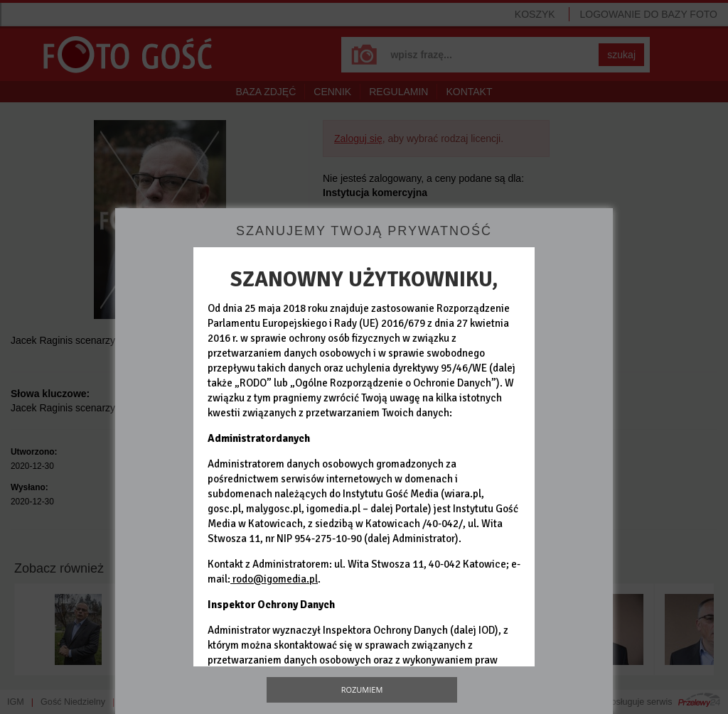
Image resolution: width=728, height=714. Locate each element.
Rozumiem (362, 689)
